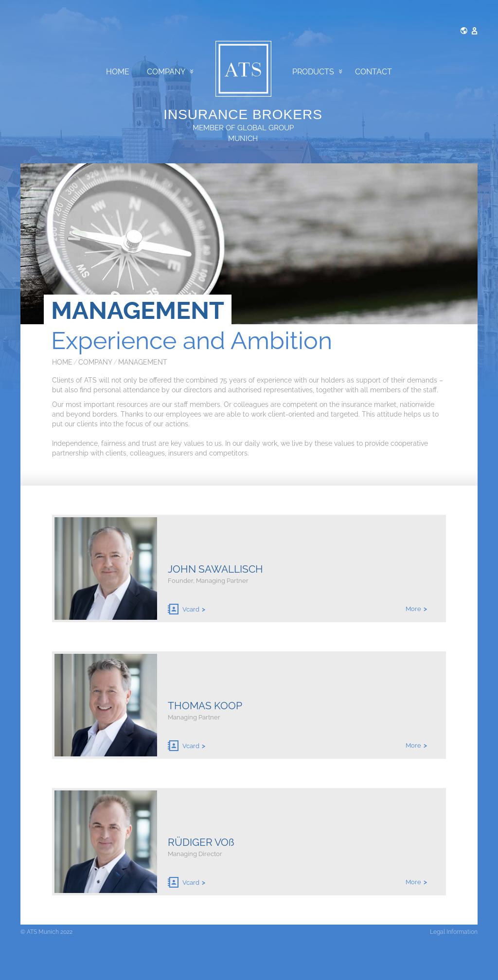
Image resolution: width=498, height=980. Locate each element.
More (413, 609)
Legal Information (454, 932)
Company (170, 72)
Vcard (184, 609)
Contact (373, 72)
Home (118, 72)
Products (317, 72)
